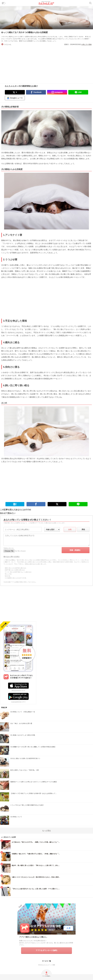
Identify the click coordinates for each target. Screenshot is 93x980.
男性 (83, 529)
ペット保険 (52, 965)
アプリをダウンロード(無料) (46, 950)
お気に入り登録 (86, 44)
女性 (70, 529)
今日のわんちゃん (43, 965)
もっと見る (46, 831)
